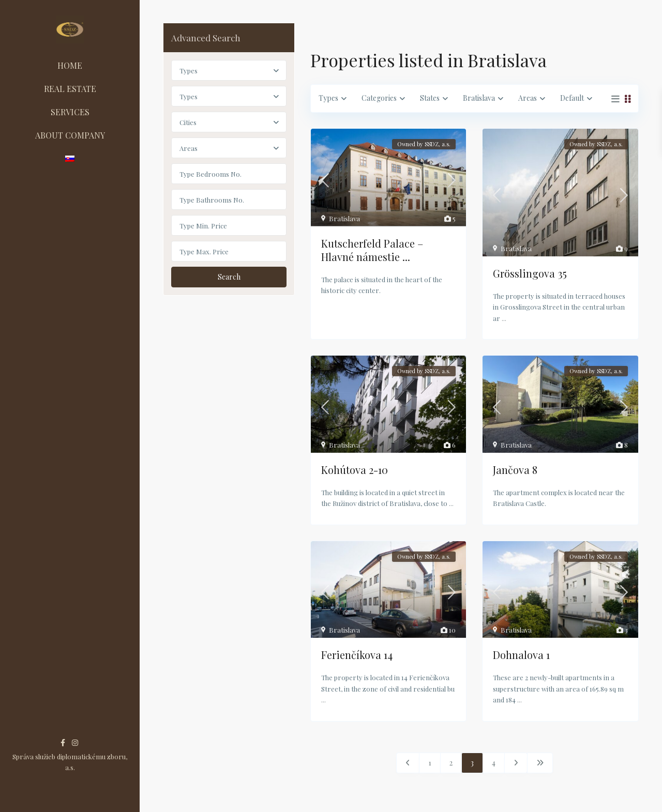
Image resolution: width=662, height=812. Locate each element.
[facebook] (63, 742)
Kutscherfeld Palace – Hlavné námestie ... (372, 250)
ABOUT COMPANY (70, 135)
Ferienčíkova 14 (357, 655)
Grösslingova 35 (530, 273)
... (504, 318)
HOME (70, 65)
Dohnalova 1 (521, 655)
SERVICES (70, 112)
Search (229, 277)
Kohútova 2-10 (355, 470)
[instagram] (75, 742)
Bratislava (344, 218)
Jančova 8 (515, 470)
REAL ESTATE (70, 89)
